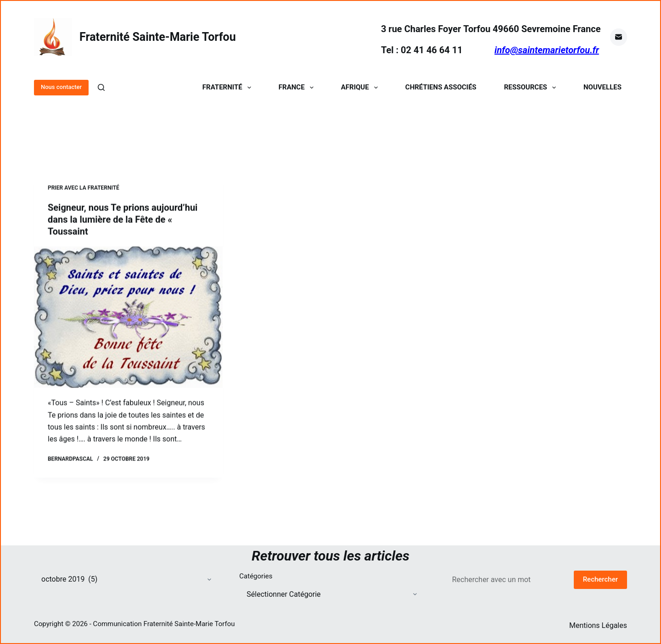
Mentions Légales (598, 625)
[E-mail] (619, 37)
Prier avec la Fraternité (84, 188)
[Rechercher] (101, 87)
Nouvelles (602, 87)
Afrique (361, 87)
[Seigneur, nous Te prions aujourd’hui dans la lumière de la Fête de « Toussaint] (128, 318)
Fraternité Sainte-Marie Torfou (158, 37)
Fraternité (229, 87)
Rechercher (600, 579)
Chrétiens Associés (441, 87)
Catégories (256, 576)
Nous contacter (61, 87)
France (298, 87)
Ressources (532, 87)
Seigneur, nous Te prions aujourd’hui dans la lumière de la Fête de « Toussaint (123, 220)
